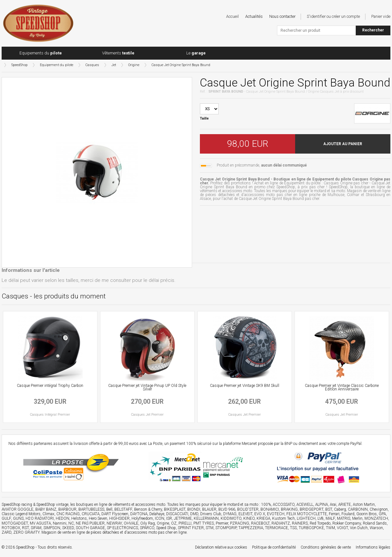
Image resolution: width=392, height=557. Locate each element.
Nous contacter (282, 16)
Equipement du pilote (57, 65)
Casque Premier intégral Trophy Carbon (50, 386)
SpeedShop (19, 65)
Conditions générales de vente (326, 547)
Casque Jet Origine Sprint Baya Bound (181, 65)
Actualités (254, 16)
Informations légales (373, 547)
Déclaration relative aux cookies (221, 547)
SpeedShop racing (17, 505)
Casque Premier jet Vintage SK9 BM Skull (245, 386)
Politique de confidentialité (274, 547)
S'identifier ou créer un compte (333, 16)
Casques (92, 65)
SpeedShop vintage (52, 505)
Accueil (232, 16)
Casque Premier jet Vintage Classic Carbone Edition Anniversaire (342, 388)
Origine (134, 65)
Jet (114, 65)
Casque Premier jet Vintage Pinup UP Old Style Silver (147, 388)
